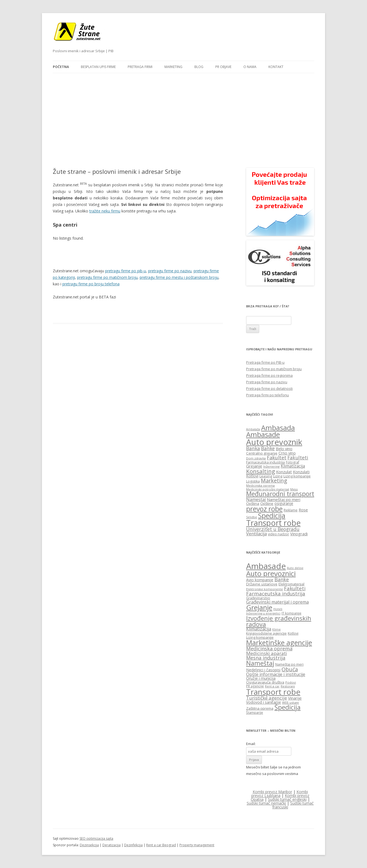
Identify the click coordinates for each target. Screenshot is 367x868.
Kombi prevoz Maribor (272, 792)
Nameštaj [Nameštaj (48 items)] (260, 663)
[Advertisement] (183, 114)
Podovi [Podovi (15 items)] (291, 682)
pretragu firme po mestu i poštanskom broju (179, 277)
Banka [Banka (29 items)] (253, 448)
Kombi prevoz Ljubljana (280, 794)
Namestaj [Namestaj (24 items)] (256, 499)
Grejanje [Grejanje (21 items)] (254, 466)
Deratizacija (111, 845)
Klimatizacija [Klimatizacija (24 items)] (259, 629)
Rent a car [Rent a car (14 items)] (272, 686)
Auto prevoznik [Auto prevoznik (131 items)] (274, 442)
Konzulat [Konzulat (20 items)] (284, 472)
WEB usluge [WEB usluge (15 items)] (290, 702)
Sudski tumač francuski (293, 805)
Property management (197, 845)
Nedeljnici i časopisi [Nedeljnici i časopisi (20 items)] (263, 670)
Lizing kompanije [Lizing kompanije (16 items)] (297, 476)
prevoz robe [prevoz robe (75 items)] (264, 509)
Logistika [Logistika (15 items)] (253, 481)
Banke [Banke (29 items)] (268, 448)
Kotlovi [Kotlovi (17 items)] (293, 633)
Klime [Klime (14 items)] (276, 629)
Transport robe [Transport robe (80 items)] (273, 692)
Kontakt (276, 67)
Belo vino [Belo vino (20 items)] (284, 449)
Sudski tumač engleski (287, 799)
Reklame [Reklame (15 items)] (291, 510)
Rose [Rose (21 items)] (303, 510)
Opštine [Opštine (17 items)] (267, 503)
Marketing (173, 67)
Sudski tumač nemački (266, 803)
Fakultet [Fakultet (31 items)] (277, 458)
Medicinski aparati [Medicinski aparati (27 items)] (267, 653)
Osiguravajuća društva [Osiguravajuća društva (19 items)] (265, 682)
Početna (61, 67)
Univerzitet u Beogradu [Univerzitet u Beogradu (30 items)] (273, 529)
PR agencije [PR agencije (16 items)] (255, 686)
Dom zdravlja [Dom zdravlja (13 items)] (256, 458)
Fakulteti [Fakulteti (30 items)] (298, 458)
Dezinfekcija (133, 845)
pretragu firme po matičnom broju (107, 277)
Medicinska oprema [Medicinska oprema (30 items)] (269, 648)
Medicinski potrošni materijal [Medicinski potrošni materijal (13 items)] (268, 489)
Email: (251, 744)
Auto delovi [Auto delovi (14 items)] (295, 568)
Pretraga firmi (140, 67)
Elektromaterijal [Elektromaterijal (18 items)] (291, 584)
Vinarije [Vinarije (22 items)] (295, 698)
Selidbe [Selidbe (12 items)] (252, 517)
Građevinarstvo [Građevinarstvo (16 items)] (258, 598)
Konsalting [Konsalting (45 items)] (261, 471)
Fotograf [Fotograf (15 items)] (293, 462)
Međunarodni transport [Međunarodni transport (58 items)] (280, 494)
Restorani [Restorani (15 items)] (288, 686)
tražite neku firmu (105, 211)
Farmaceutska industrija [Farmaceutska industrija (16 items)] (265, 462)
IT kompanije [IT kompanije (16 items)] (291, 613)
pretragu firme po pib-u (126, 271)
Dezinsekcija (89, 845)
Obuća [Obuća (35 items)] (290, 669)
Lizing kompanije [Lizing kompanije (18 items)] (260, 637)
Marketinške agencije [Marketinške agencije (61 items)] (279, 642)
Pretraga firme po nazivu (267, 382)
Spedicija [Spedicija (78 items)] (272, 515)
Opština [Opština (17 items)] (253, 503)
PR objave (223, 67)
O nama (250, 67)
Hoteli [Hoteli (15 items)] (278, 609)
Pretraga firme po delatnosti (269, 388)
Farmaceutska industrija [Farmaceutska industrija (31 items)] (276, 593)
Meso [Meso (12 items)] (294, 489)
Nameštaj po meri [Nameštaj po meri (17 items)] (289, 664)
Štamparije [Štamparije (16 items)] (255, 712)
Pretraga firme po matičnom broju (274, 369)
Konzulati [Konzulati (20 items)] (301, 472)
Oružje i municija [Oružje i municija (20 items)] (261, 678)
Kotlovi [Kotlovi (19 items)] (252, 476)
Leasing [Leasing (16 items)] (266, 476)
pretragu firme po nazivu (170, 271)
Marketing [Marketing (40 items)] (274, 481)
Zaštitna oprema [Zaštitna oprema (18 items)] (260, 708)
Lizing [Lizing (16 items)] (278, 476)
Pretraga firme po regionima (269, 375)
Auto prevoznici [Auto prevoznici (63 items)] (271, 573)
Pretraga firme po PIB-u (265, 362)
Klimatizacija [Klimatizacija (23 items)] (293, 466)
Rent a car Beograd (161, 845)
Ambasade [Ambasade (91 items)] (266, 566)
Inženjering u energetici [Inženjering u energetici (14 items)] (263, 613)
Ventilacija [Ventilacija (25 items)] (256, 534)
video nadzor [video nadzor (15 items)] (279, 534)
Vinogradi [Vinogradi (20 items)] (299, 534)
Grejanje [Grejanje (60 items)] (259, 607)
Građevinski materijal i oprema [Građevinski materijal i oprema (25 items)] (277, 602)
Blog (199, 67)
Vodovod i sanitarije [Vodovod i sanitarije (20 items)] (264, 702)
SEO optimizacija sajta (96, 838)
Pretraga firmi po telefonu (267, 395)
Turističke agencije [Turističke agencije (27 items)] (267, 698)
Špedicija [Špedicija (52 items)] (288, 707)
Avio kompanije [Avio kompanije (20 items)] (260, 580)
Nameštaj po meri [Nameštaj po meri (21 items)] (284, 499)
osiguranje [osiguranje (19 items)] (284, 503)
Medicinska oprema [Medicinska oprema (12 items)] (260, 486)
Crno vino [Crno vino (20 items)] (287, 453)
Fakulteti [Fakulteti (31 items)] (295, 588)
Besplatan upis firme (98, 67)
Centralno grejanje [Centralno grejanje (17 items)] (262, 453)
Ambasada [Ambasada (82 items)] (278, 428)
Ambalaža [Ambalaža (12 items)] (253, 429)
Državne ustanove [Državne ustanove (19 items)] (262, 584)
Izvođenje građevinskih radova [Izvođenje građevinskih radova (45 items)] (279, 621)
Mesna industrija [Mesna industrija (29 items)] (266, 658)
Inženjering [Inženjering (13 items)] (271, 466)
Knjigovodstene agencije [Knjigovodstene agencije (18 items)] (266, 633)
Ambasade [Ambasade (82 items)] (263, 435)
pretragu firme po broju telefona (91, 284)
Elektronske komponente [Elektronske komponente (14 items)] (264, 589)
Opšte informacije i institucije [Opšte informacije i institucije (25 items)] (276, 674)
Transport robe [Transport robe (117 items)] (273, 523)
